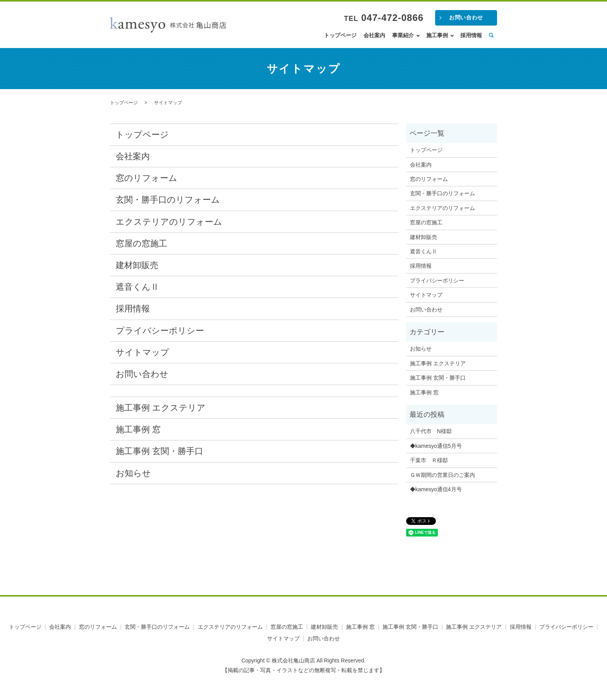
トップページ (340, 35)
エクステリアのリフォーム (169, 222)
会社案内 (374, 35)
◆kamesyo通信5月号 (436, 446)
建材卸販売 (137, 265)
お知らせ (133, 473)
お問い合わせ (466, 17)
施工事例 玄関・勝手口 (159, 451)
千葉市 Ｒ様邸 (429, 460)
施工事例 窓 (138, 429)
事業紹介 (403, 35)
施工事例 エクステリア (161, 408)
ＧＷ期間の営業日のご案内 (442, 475)
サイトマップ (142, 352)
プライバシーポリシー (160, 331)
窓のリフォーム (147, 178)
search (491, 36)
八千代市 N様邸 (431, 431)
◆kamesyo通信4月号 (436, 489)
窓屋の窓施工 (141, 243)
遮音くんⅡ (137, 287)
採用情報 (471, 35)
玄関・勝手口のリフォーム (168, 200)
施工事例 (437, 35)
